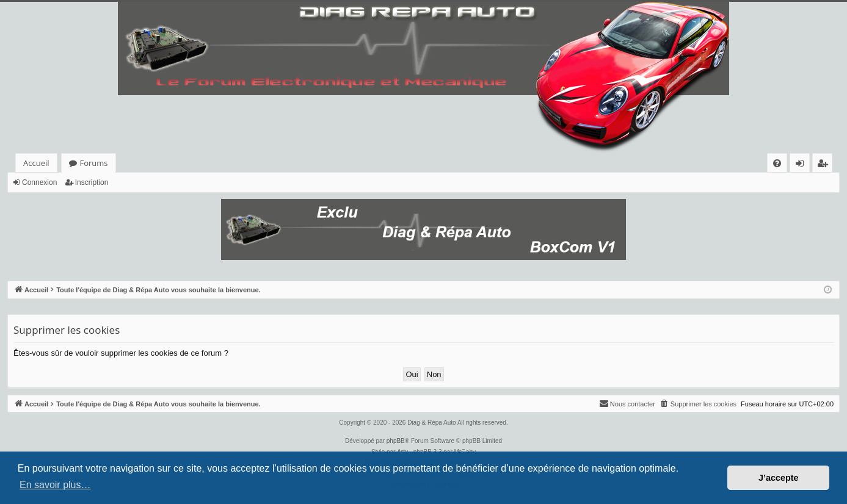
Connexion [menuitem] (802, 165)
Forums (94, 163)
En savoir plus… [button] (55, 485)
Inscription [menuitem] (825, 165)
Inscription (92, 182)
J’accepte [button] (779, 478)
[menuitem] (777, 163)
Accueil (36, 163)
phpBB (396, 441)
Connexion (39, 182)
